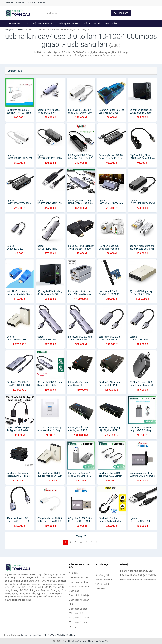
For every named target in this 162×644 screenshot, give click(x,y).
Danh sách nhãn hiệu (79, 595)
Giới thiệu (32, 3)
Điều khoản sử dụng (79, 582)
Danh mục (21, 3)
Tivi (26, 23)
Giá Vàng (52, 635)
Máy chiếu (111, 23)
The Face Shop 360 (37, 635)
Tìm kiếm (121, 13)
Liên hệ (42, 3)
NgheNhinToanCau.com (75, 641)
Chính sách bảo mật (79, 578)
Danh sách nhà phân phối (79, 602)
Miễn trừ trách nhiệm (79, 587)
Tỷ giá (24, 635)
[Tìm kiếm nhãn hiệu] (77, 13)
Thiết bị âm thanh (68, 23)
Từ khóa (20, 30)
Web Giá (61, 635)
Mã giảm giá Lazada (79, 618)
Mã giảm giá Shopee (79, 622)
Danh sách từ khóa (78, 609)
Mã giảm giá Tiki (77, 613)
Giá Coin (71, 635)
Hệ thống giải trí (43, 23)
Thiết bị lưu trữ (92, 23)
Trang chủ (10, 3)
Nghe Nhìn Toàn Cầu (98, 641)
